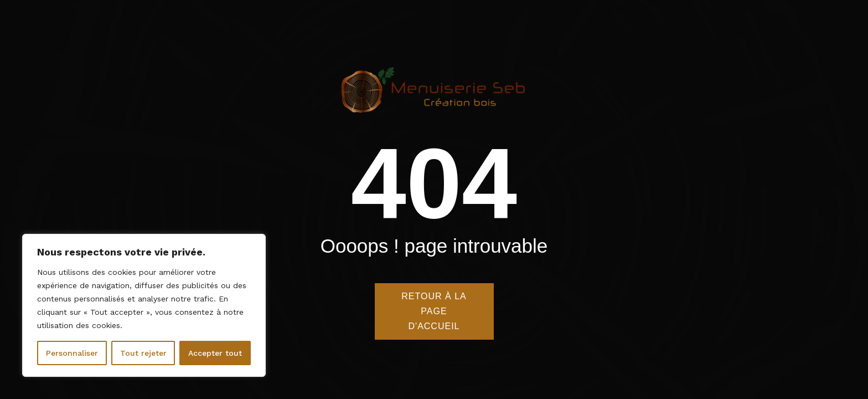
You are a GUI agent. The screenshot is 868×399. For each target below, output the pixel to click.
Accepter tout (215, 353)
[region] (144, 305)
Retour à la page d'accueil (434, 312)
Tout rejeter (143, 353)
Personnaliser (72, 353)
